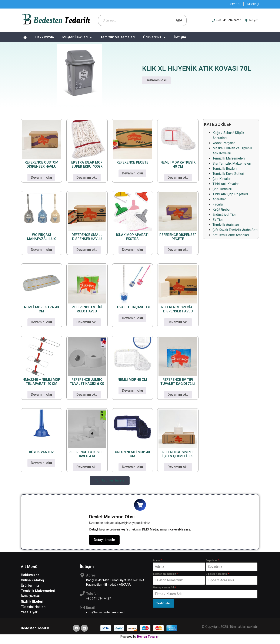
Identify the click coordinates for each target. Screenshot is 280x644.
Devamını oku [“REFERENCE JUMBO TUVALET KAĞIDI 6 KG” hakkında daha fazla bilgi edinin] (87, 395)
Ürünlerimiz (154, 37)
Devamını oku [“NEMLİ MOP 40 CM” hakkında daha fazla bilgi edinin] (132, 390)
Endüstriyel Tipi (224, 215)
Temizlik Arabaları (226, 225)
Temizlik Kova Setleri (228, 174)
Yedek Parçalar (224, 143)
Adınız (157, 561)
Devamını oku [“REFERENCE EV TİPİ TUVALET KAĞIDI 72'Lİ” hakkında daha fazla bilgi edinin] (178, 395)
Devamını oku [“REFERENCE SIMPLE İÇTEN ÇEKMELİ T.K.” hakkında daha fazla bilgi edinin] (178, 467)
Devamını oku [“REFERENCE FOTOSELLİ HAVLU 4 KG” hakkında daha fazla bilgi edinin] (87, 467)
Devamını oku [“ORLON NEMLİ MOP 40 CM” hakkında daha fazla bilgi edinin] (132, 467)
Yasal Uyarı (30, 613)
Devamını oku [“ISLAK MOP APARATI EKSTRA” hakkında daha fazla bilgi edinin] (132, 250)
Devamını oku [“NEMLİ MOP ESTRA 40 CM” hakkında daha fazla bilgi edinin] (41, 322)
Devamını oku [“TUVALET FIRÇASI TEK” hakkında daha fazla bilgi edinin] (132, 318)
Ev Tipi (218, 220)
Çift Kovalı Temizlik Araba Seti (235, 230)
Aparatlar (219, 199)
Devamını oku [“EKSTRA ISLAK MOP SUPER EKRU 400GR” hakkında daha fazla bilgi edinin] (87, 178)
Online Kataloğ (32, 581)
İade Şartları (31, 597)
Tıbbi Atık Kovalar (226, 184)
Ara (179, 20)
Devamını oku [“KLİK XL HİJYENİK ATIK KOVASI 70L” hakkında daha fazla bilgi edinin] (156, 80)
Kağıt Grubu (221, 209)
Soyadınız (212, 561)
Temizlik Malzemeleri (118, 37)
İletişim (180, 37)
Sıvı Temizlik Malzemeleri (232, 163)
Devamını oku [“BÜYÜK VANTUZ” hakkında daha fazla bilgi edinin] (41, 463)
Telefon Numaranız (165, 575)
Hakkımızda (45, 37)
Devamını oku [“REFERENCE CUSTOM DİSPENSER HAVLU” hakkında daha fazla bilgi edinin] (41, 178)
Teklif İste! (163, 604)
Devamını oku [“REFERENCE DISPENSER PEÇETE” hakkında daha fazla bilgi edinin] (178, 250)
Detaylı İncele (104, 541)
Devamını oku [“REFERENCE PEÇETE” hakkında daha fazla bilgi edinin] (132, 173)
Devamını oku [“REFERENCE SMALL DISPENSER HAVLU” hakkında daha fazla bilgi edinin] (87, 250)
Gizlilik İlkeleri (32, 602)
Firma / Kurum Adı (164, 589)
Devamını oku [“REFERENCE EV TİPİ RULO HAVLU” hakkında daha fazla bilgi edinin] (87, 322)
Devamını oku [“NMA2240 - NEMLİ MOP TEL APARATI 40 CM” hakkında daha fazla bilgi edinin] (41, 395)
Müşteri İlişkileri (77, 37)
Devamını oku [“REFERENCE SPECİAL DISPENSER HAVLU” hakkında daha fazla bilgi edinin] (178, 322)
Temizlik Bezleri (225, 169)
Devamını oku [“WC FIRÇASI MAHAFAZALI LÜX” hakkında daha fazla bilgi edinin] (41, 250)
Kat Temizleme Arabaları (231, 235)
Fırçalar (218, 204)
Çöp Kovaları (222, 179)
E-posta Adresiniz (217, 575)
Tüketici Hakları (33, 608)
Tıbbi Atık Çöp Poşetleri (230, 194)
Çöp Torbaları (222, 189)
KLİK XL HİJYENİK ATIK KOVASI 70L (197, 68)
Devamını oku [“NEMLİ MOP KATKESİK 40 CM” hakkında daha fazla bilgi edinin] (178, 178)
